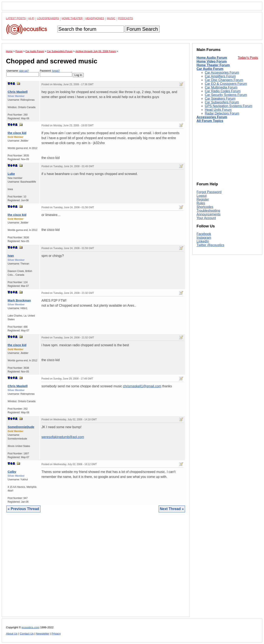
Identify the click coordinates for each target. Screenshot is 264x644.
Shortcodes (205, 207)
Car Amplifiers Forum (220, 76)
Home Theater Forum (213, 65)
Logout (202, 196)
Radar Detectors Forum (222, 113)
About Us (12, 634)
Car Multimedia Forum (221, 87)
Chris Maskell (18, 92)
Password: (56, 73)
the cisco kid (17, 133)
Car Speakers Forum (220, 99)
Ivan (11, 256)
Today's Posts (248, 58)
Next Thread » (172, 509)
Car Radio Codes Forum (223, 91)
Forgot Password (209, 192)
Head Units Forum (218, 110)
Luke (11, 174)
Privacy (56, 634)
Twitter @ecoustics (210, 245)
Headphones (95, 18)
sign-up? (24, 71)
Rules (201, 203)
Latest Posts (16, 18)
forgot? (56, 71)
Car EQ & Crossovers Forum (226, 84)
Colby (12, 472)
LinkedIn (203, 241)
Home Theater (72, 18)
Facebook (204, 234)
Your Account (206, 218)
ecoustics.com (31, 627)
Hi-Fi (31, 18)
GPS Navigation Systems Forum (229, 106)
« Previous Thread (23, 509)
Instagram (204, 238)
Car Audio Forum (210, 69)
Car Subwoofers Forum (222, 102)
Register (203, 199)
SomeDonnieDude (21, 427)
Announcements (209, 214)
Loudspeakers (48, 18)
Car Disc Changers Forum (224, 80)
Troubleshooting (208, 211)
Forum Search (142, 29)
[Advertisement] (96, 568)
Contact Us (27, 634)
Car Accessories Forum (222, 73)
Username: (23, 73)
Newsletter (42, 634)
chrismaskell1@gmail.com (142, 386)
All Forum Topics (210, 121)
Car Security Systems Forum (226, 95)
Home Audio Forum (212, 58)
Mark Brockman (19, 300)
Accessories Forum (212, 117)
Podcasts (126, 18)
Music (111, 18)
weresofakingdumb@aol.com (63, 437)
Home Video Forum (212, 61)
